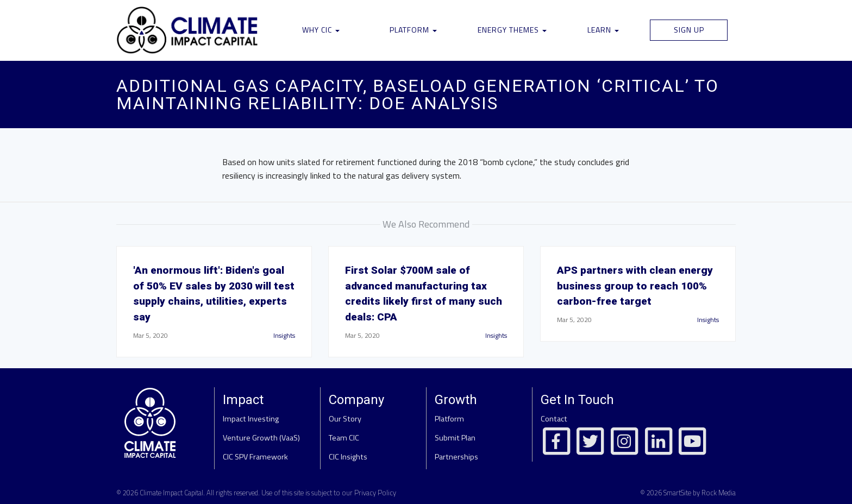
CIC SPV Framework (255, 457)
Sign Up (689, 30)
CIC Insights (348, 457)
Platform (413, 30)
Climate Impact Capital (171, 493)
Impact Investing (251, 419)
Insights (284, 335)
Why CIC (321, 30)
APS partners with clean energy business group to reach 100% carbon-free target (635, 286)
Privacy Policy (375, 493)
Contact (554, 419)
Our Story (345, 419)
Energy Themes (512, 30)
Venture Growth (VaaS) (261, 438)
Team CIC (344, 438)
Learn (603, 30)
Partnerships (456, 457)
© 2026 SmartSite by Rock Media (688, 493)
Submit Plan (455, 438)
